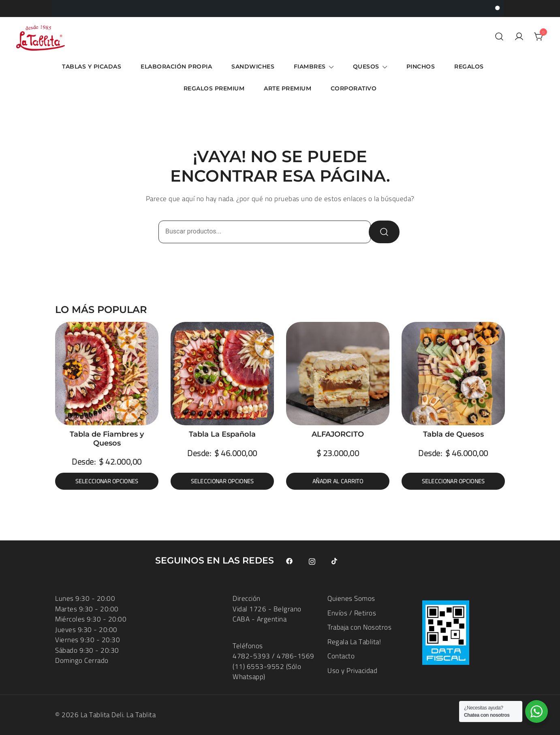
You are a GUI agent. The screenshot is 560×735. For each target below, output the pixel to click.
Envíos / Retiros (352, 613)
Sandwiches (253, 66)
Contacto (341, 656)
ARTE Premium (287, 88)
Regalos (469, 66)
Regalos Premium (214, 88)
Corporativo (354, 88)
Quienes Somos (351, 598)
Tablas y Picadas (92, 66)
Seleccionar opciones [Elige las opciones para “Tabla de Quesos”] (453, 481)
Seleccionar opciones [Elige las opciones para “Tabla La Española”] (222, 481)
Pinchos (421, 66)
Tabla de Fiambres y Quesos (107, 439)
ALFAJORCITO (338, 434)
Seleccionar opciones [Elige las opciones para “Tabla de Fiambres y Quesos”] (107, 481)
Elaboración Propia (176, 66)
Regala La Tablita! (354, 642)
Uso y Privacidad (352, 671)
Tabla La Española (222, 434)
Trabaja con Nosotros (359, 627)
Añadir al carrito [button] (338, 481)
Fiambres (310, 66)
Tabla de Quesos (453, 434)
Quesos (366, 66)
